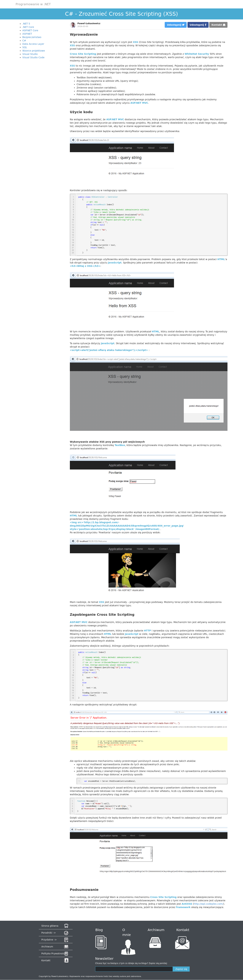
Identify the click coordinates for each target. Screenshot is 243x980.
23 (73, 253)
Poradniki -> (49, 933)
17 (73, 237)
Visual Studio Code (33, 57)
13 (73, 227)
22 (73, 250)
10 (73, 220)
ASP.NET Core (30, 30)
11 (73, 222)
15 (73, 232)
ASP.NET (27, 34)
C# (24, 41)
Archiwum (47, 947)
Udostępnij (176, 25)
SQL (25, 47)
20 (73, 245)
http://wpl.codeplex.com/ (209, 904)
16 (73, 235)
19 (73, 243)
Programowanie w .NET (33, 4)
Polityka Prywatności (53, 953)
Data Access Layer (33, 44)
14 (73, 230)
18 (73, 240)
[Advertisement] (40, 111)
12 (73, 225)
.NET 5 (26, 24)
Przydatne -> (49, 940)
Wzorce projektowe (34, 51)
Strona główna (50, 926)
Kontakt (218, 25)
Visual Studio (30, 54)
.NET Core (28, 27)
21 (73, 248)
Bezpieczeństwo (32, 37)
